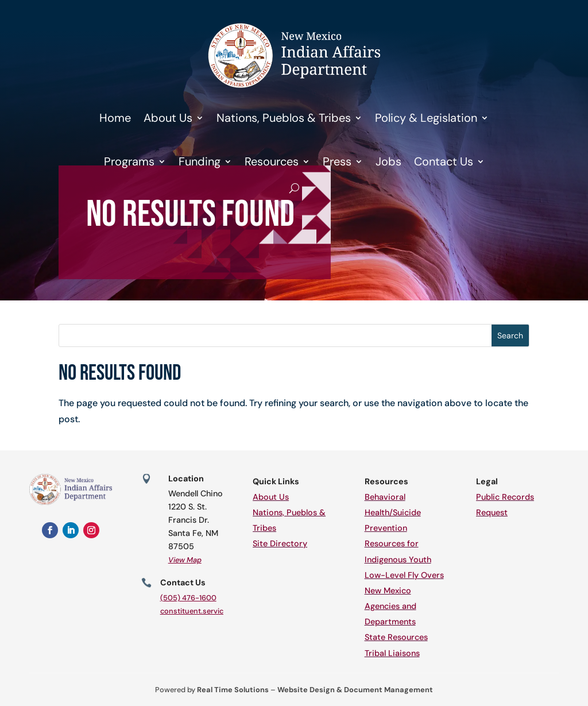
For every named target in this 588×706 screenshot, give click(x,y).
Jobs (388, 161)
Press (337, 161)
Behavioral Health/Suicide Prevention (393, 512)
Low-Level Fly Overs (404, 575)
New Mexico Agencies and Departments (390, 606)
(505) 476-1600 (188, 598)
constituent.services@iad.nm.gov (218, 611)
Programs (129, 161)
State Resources (396, 637)
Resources (272, 161)
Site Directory (280, 543)
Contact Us (444, 161)
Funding (200, 161)
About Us (168, 118)
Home (115, 118)
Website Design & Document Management (355, 690)
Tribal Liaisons (392, 653)
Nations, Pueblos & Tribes (284, 118)
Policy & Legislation (426, 118)
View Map (185, 560)
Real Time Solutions (233, 690)
